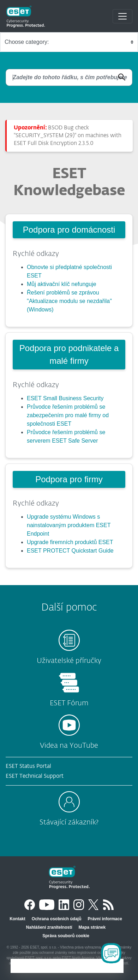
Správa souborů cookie (66, 936)
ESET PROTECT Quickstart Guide (70, 551)
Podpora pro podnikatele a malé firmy (69, 354)
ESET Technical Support (35, 776)
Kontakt (17, 919)
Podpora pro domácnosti (69, 230)
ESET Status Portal (28, 766)
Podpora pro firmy (69, 479)
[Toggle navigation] (122, 16)
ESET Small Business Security (65, 398)
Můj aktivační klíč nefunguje (62, 284)
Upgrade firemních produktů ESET (70, 542)
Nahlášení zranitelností (49, 927)
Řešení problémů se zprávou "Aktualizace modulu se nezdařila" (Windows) (69, 301)
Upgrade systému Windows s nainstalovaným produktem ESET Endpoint (69, 525)
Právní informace (105, 919)
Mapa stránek (92, 927)
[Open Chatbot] (111, 953)
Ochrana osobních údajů (57, 919)
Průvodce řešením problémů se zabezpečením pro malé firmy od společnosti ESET (68, 415)
